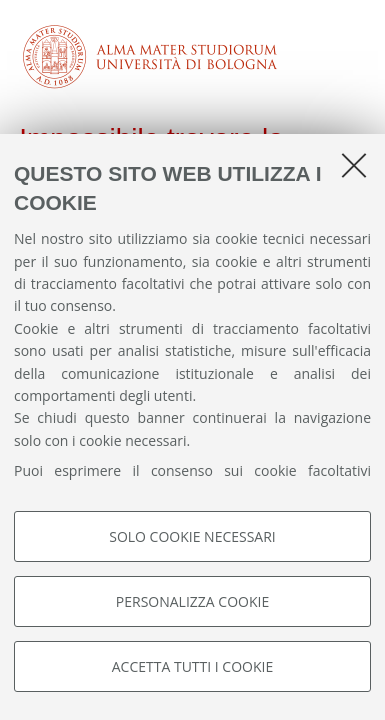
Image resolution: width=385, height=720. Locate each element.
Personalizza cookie (192, 601)
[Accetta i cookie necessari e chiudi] (354, 165)
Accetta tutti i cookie (192, 666)
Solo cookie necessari (192, 536)
